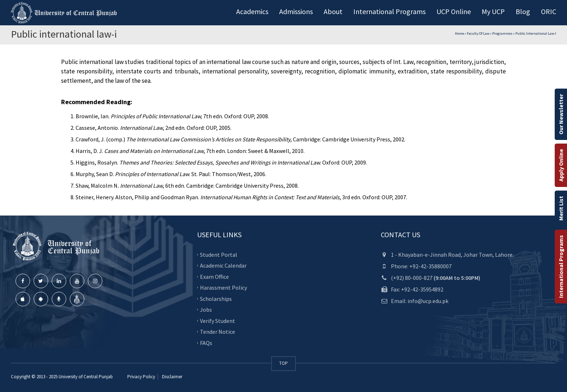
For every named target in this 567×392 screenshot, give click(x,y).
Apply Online (561, 165)
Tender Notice (218, 332)
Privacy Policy (141, 377)
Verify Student (218, 320)
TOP (283, 363)
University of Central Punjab (86, 377)
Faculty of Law (478, 33)
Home (459, 33)
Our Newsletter (561, 114)
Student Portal (219, 254)
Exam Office (214, 276)
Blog (523, 11)
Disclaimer (172, 377)
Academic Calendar (223, 265)
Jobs (206, 310)
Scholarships (216, 298)
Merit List (561, 208)
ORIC (549, 11)
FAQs (206, 342)
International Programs (561, 267)
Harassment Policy (223, 287)
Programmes (502, 33)
